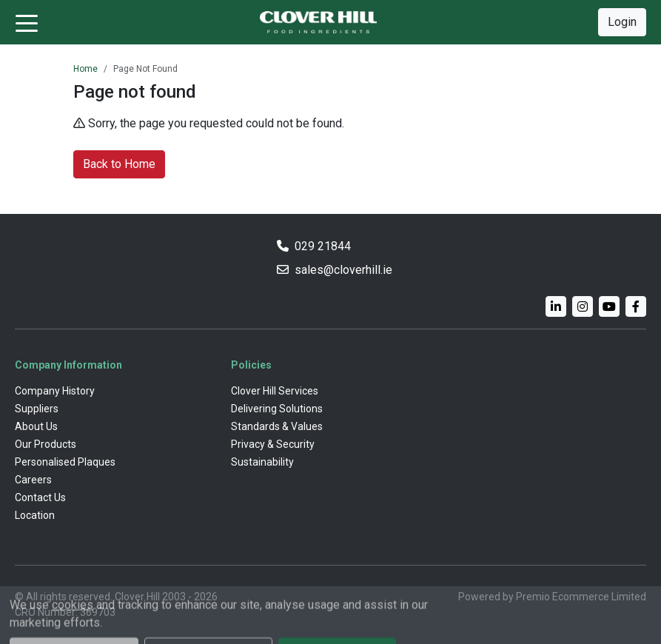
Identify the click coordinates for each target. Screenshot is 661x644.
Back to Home (119, 164)
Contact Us (40, 497)
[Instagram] (583, 306)
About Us (36, 426)
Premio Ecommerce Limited (581, 597)
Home (85, 69)
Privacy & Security (273, 444)
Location (35, 515)
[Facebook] (636, 306)
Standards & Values (277, 426)
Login (622, 22)
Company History (55, 391)
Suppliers (37, 409)
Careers (33, 480)
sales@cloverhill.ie (343, 270)
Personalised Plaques (65, 462)
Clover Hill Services (275, 391)
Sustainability (262, 462)
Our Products (46, 444)
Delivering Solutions (277, 409)
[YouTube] (609, 306)
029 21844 (323, 246)
